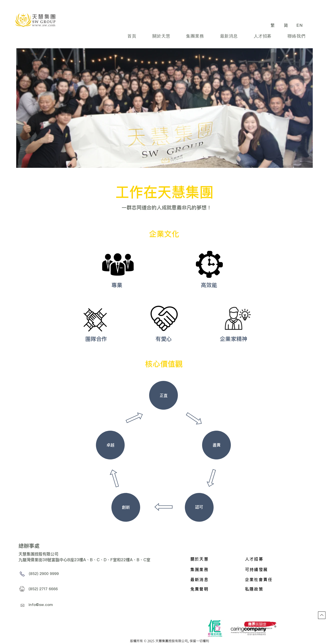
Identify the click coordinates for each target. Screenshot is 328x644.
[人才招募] (270, 559)
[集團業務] (215, 569)
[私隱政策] (270, 589)
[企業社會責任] (270, 579)
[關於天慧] (215, 559)
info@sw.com (41, 605)
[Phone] (22, 574)
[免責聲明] (215, 589)
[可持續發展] (278, 569)
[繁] (273, 25)
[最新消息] (215, 579)
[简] (287, 25)
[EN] (300, 25)
